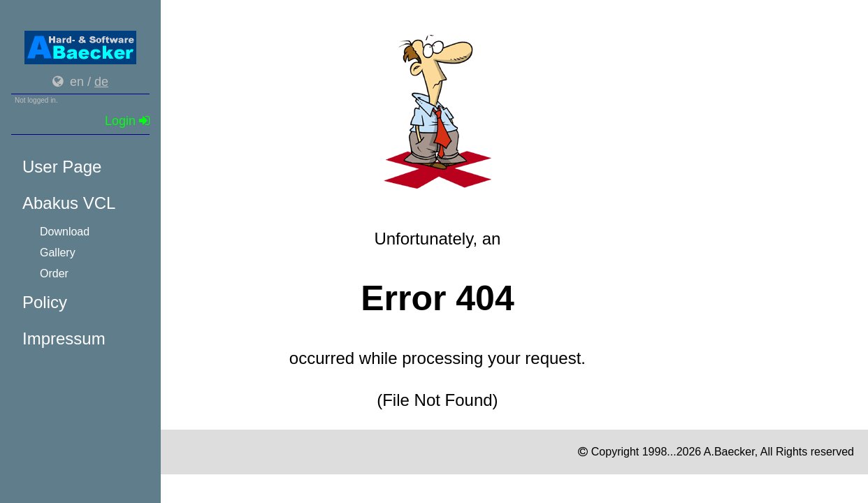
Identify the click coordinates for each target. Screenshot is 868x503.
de (101, 82)
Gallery (58, 253)
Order (54, 274)
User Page (62, 167)
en (77, 82)
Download (65, 232)
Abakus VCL (69, 203)
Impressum (64, 338)
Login (127, 121)
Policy (45, 302)
